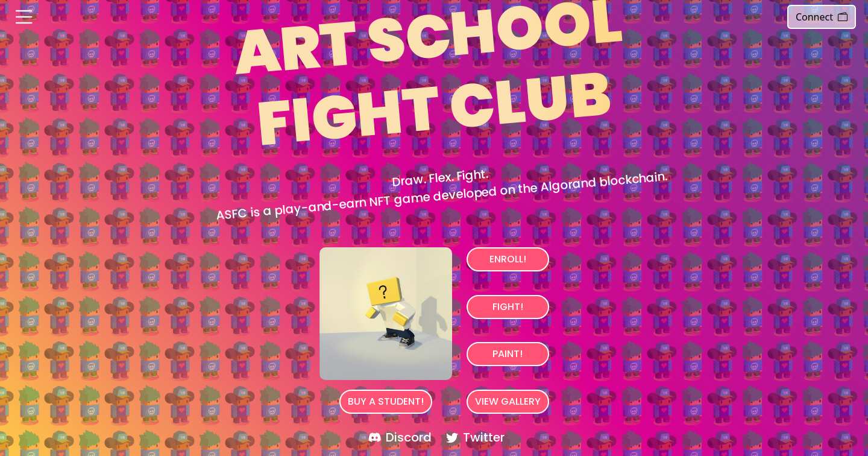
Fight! (508, 307)
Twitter (475, 437)
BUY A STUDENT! (386, 401)
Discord (400, 437)
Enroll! (508, 259)
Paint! (508, 354)
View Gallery (508, 401)
